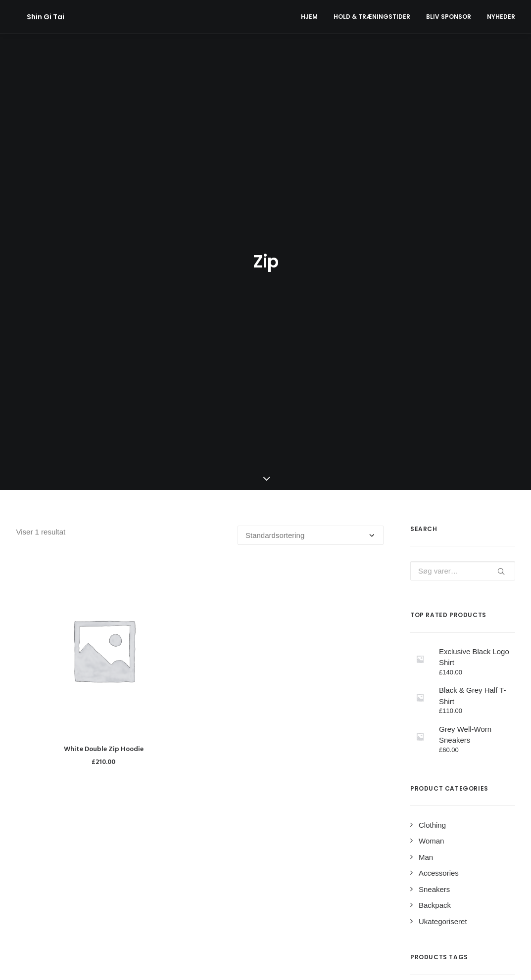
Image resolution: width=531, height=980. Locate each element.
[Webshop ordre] (311, 223)
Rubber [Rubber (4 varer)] (488, 714)
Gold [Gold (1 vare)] (422, 699)
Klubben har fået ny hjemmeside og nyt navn (262, 894)
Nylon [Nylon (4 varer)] (424, 714)
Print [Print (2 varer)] (455, 714)
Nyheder (501, 17)
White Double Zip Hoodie (104, 437)
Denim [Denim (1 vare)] (491, 683)
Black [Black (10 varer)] (424, 683)
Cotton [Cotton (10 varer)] (457, 683)
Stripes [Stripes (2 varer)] (481, 729)
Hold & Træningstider (372, 17)
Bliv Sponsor (449, 17)
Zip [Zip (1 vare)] (419, 745)
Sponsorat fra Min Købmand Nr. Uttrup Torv (260, 870)
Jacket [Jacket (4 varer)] (454, 699)
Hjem (309, 17)
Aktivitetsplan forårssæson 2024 (241, 847)
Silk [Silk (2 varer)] (450, 729)
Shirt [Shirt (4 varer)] (423, 729)
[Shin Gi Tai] (35, 17)
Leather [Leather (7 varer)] (490, 699)
